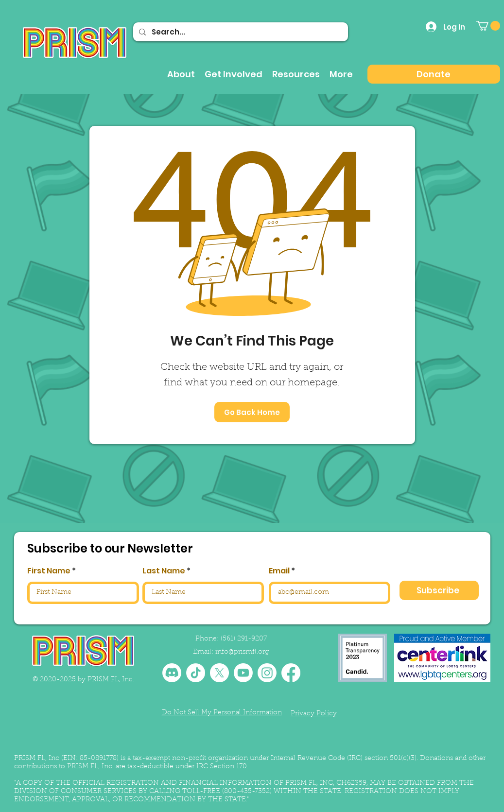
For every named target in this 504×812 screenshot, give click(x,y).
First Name (49, 571)
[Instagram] (267, 673)
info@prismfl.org (242, 652)
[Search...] (240, 32)
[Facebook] (291, 673)
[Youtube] (243, 673)
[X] (219, 673)
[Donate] (434, 74)
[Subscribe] (439, 590)
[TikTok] (196, 673)
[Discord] (172, 673)
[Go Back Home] (252, 412)
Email (279, 571)
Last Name (164, 571)
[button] (488, 26)
